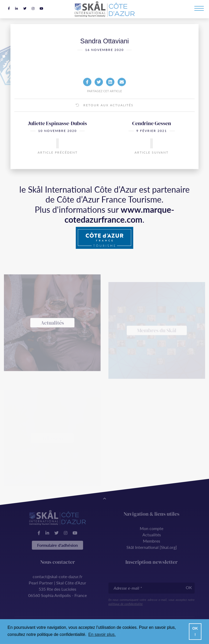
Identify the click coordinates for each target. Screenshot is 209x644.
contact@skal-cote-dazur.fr (58, 576)
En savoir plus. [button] (102, 634)
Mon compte (152, 528)
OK (189, 587)
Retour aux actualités (105, 113)
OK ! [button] (195, 631)
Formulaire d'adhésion (57, 545)
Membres (152, 541)
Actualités (152, 535)
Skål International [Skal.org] (152, 547)
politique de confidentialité (126, 604)
